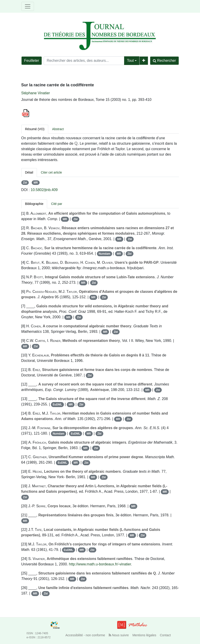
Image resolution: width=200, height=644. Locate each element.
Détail (29, 172)
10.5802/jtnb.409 (44, 190)
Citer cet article (51, 172)
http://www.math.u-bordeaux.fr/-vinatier (100, 564)
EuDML (57, 405)
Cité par (57, 204)
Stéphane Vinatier (36, 93)
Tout (130, 61)
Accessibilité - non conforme (85, 635)
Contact (165, 635)
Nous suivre (119, 635)
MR (36, 183)
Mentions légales (144, 635)
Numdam (104, 254)
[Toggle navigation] (28, 6)
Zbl (25, 183)
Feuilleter (32, 61)
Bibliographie (34, 204)
